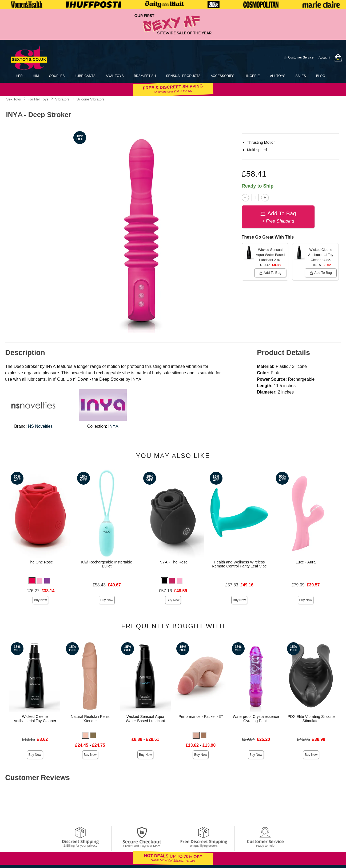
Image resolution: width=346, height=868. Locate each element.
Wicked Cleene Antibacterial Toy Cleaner (35, 719)
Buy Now (40, 600)
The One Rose (41, 562)
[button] (32, 581)
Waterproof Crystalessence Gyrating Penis (256, 719)
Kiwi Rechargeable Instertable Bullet (107, 564)
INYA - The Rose (173, 562)
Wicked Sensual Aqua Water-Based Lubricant (146, 719)
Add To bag (278, 217)
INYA (113, 426)
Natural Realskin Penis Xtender (90, 719)
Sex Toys (13, 99)
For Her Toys (38, 99)
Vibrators (62, 99)
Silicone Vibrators (91, 99)
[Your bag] (338, 58)
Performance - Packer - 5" (201, 717)
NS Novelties (40, 426)
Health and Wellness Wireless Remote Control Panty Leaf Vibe (239, 564)
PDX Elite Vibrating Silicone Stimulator (311, 719)
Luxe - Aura (306, 562)
